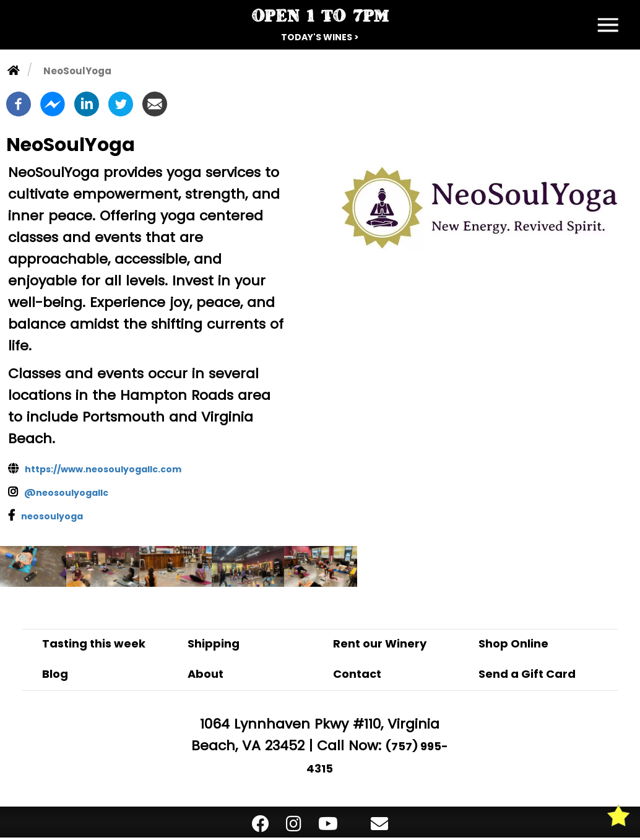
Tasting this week (94, 643)
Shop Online (513, 643)
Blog (55, 674)
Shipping (214, 643)
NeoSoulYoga (77, 71)
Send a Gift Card (527, 674)
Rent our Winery (380, 643)
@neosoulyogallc (66, 493)
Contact (357, 674)
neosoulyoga (52, 516)
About (205, 674)
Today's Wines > (320, 37)
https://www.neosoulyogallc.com (103, 469)
